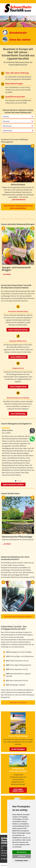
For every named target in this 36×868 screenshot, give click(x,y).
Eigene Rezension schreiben (13, 484)
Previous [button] (3, 146)
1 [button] (16, 481)
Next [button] (33, 146)
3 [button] (20, 481)
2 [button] (18, 481)
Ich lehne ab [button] (22, 856)
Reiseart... (6, 116)
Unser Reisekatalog (18, 414)
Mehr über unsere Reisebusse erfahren (18, 616)
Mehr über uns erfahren (18, 702)
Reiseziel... (7, 121)
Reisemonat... (8, 126)
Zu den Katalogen (18, 749)
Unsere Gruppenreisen (18, 386)
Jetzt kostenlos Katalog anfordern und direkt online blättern (18, 207)
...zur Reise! (6, 274)
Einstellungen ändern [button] (22, 860)
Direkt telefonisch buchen (18, 330)
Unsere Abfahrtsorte (18, 357)
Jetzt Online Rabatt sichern (18, 790)
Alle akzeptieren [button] (22, 852)
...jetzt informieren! (18, 199)
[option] (18, 21)
